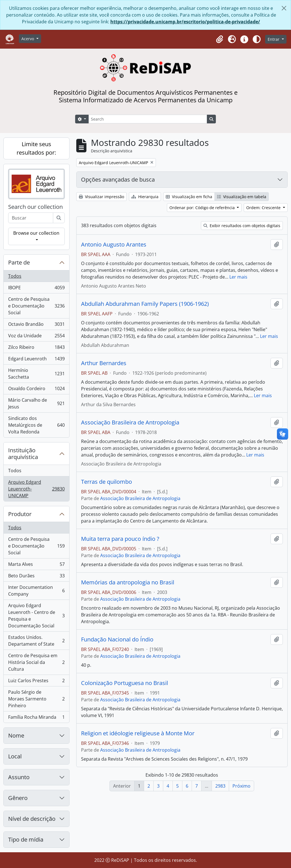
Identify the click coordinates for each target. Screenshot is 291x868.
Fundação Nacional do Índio (117, 639)
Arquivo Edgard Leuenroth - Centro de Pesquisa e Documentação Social (36, 616)
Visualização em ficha (189, 197)
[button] (220, 39)
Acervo (28, 39)
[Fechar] (284, 8)
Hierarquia (145, 197)
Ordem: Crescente (264, 208)
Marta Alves (36, 565)
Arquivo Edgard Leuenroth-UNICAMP (36, 489)
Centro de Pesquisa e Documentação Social (36, 306)
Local (15, 756)
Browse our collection (36, 233)
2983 (220, 786)
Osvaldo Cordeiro (36, 390)
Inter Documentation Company (36, 591)
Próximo (241, 786)
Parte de (19, 262)
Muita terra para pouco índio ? (120, 539)
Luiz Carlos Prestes (36, 682)
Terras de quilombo (107, 482)
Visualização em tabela (242, 197)
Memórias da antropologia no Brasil (128, 582)
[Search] (148, 119)
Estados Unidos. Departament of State (36, 641)
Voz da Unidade (36, 337)
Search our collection (35, 207)
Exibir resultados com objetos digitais (242, 226)
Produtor (20, 514)
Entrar (274, 39)
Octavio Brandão (36, 325)
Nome (16, 735)
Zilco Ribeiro (36, 348)
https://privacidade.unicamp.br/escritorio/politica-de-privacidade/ (185, 22)
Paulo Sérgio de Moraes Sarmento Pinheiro (36, 699)
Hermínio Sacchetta (36, 374)
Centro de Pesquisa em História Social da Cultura (36, 662)
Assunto (19, 777)
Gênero (18, 798)
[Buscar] (59, 218)
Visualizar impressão (101, 197)
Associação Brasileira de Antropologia (130, 422)
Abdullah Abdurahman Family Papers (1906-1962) (145, 304)
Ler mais (238, 277)
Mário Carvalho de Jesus (36, 403)
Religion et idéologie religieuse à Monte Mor (138, 733)
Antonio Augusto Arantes (114, 245)
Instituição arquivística (23, 454)
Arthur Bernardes (104, 363)
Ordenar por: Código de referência (203, 208)
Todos (15, 276)
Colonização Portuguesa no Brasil (125, 683)
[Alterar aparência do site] (257, 39)
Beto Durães (36, 577)
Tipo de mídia (26, 839)
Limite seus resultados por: (36, 148)
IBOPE (36, 289)
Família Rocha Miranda (36, 718)
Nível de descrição (32, 819)
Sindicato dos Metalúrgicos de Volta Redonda (36, 425)
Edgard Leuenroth (36, 360)
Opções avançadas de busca (118, 179)
